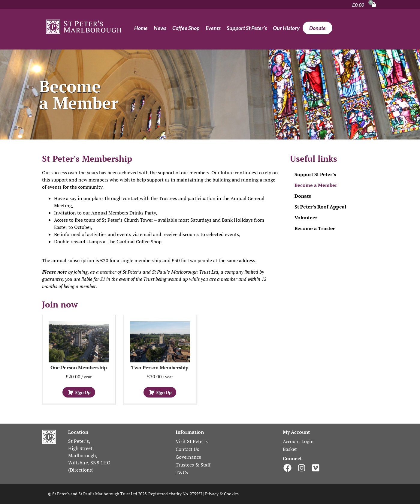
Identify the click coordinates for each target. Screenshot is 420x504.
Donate (317, 28)
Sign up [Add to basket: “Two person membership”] (164, 392)
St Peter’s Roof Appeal (320, 207)
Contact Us (187, 449)
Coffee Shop (186, 28)
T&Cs (182, 472)
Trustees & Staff (193, 465)
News (160, 28)
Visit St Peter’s (192, 441)
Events (213, 28)
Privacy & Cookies (222, 494)
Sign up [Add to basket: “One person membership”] (83, 392)
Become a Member (316, 185)
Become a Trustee (315, 228)
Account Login (298, 441)
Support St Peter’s (247, 28)
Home (141, 28)
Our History (286, 28)
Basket (290, 449)
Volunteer (306, 217)
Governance (188, 457)
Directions (81, 470)
